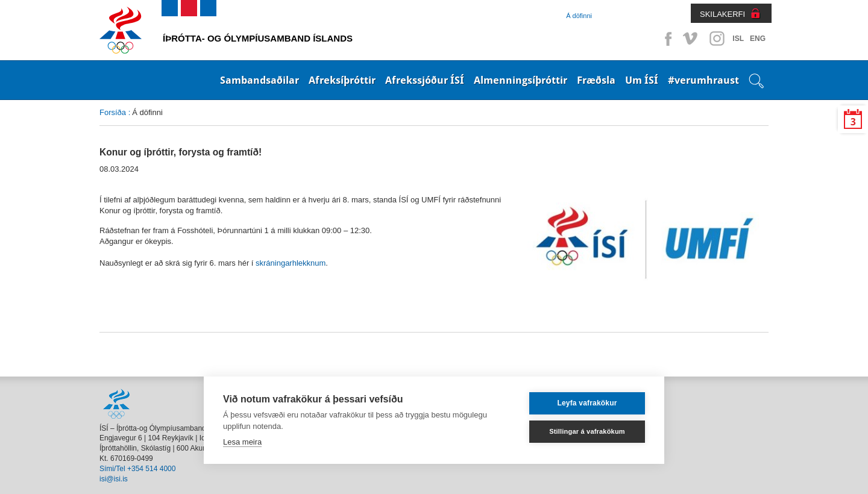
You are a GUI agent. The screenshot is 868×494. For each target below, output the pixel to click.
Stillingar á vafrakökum (587, 431)
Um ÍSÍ (642, 80)
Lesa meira (242, 442)
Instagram (717, 39)
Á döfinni (579, 16)
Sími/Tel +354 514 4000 (137, 469)
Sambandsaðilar (259, 80)
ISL (738, 39)
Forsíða (113, 112)
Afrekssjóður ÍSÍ (425, 80)
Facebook (666, 39)
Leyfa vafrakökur (587, 403)
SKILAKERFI (722, 14)
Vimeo (691, 39)
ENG (758, 39)
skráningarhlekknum (291, 263)
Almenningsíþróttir (520, 80)
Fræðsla (596, 80)
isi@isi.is (114, 479)
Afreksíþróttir (342, 80)
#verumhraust (703, 80)
